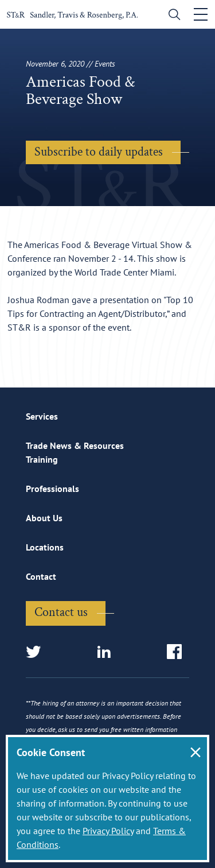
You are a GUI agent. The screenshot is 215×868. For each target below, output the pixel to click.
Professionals (52, 489)
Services (42, 416)
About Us (44, 518)
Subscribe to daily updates (99, 152)
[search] (172, 16)
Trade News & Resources (75, 445)
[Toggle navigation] (201, 14)
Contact (41, 576)
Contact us (61, 612)
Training (42, 459)
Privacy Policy (108, 831)
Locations (45, 547)
